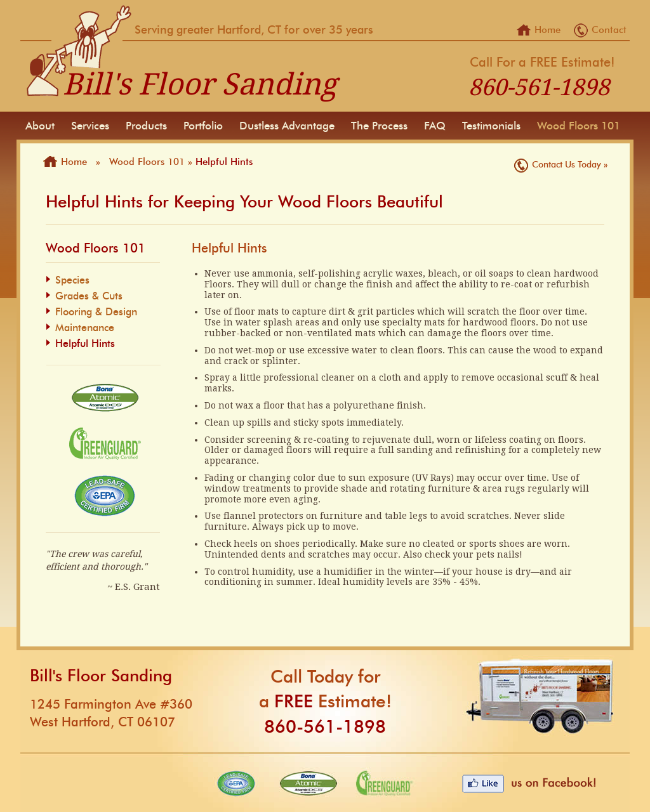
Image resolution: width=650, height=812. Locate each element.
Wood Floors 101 (147, 162)
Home (547, 30)
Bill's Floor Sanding (200, 84)
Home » (83, 162)
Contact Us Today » (570, 164)
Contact (609, 30)
